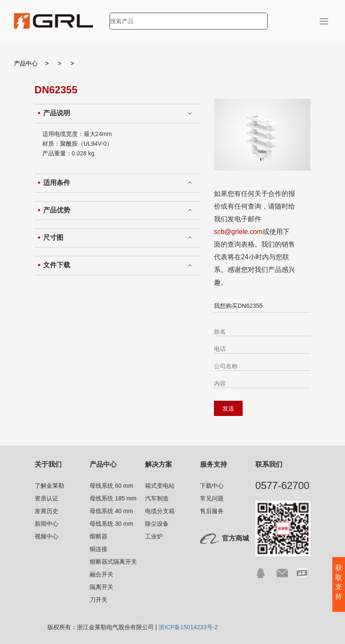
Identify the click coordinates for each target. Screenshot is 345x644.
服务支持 (214, 464)
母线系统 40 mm (111, 511)
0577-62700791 (291, 485)
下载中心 (212, 486)
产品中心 (26, 63)
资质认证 (47, 498)
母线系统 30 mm (111, 524)
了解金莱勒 (49, 486)
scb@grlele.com (238, 232)
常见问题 (212, 498)
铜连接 (99, 549)
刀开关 (99, 600)
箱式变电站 (160, 486)
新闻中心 (47, 524)
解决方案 (159, 464)
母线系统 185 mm (113, 498)
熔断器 (99, 536)
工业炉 (154, 536)
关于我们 (48, 464)
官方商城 (235, 538)
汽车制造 (157, 498)
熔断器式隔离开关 (113, 562)
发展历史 (47, 511)
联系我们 (269, 464)
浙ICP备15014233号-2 (188, 627)
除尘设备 (157, 524)
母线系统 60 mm (111, 486)
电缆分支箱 (160, 511)
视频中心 (47, 536)
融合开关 (101, 574)
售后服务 (212, 511)
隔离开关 (101, 587)
